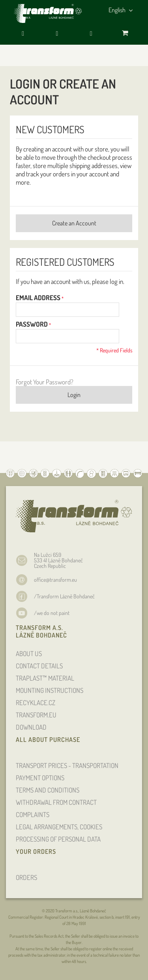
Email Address (38, 298)
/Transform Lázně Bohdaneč (64, 596)
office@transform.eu (55, 580)
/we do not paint (52, 613)
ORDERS (26, 877)
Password (32, 324)
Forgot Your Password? (45, 382)
